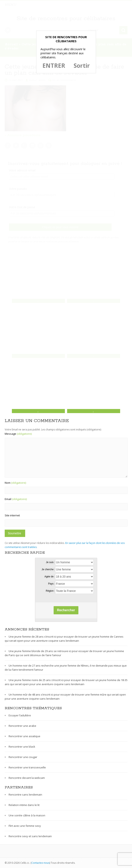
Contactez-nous (40, 863)
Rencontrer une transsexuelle (27, 767)
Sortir (82, 66)
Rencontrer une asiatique (24, 736)
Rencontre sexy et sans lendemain (30, 836)
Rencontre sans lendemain (25, 795)
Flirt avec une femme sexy (25, 826)
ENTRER (54, 66)
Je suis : (50, 562)
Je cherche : (48, 569)
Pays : (51, 584)
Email (16, 499)
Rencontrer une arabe (22, 726)
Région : (50, 591)
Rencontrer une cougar (23, 757)
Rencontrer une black (22, 747)
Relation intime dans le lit (24, 805)
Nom (16, 483)
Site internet (12, 515)
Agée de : (50, 577)
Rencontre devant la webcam (27, 778)
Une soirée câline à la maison (27, 815)
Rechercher (66, 610)
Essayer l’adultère (20, 715)
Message (18, 434)
